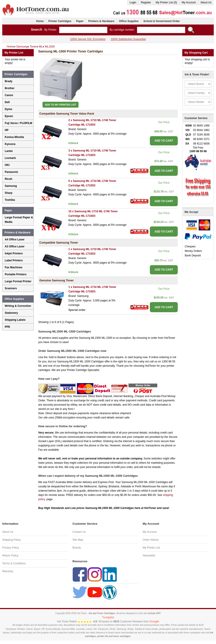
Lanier (9, 151)
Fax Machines (14, 267)
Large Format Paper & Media (19, 220)
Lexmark (10, 158)
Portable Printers (16, 274)
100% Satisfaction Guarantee (128, 39)
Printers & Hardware (101, 21)
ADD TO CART (164, 141)
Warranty (8, 571)
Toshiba (10, 200)
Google (154, 621)
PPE (7, 327)
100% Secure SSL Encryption (88, 39)
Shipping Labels (15, 320)
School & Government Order (162, 21)
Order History (151, 540)
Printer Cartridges (60, 21)
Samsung (11, 186)
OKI (7, 165)
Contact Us (79, 532)
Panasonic (11, 172)
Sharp (9, 193)
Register (146, 2)
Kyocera (10, 144)
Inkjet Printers (14, 253)
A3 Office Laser (15, 246)
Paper (80, 21)
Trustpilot (108, 617)
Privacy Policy (11, 548)
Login (133, 2)
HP (7, 130)
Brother (10, 88)
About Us (206, 2)
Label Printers (14, 260)
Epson (9, 116)
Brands (77, 548)
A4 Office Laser (15, 240)
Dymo (8, 109)
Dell (7, 102)
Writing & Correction (18, 306)
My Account (189, 2)
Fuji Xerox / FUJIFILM (18, 123)
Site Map (78, 540)
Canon (9, 95)
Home (40, 21)
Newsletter (149, 556)
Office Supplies (129, 21)
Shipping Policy (11, 540)
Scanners (11, 288)
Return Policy (10, 556)
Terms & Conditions (14, 563)
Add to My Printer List (61, 105)
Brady (9, 81)
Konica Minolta (14, 137)
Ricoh (8, 179)
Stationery (11, 313)
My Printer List (151, 548)
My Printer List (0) (166, 2)
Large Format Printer (18, 281)
